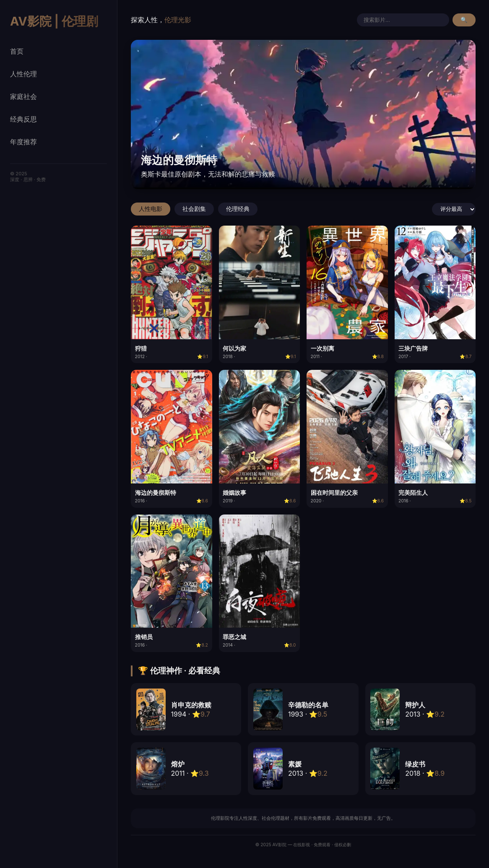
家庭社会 (23, 96)
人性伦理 (23, 74)
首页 (17, 51)
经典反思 (23, 119)
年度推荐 (23, 142)
